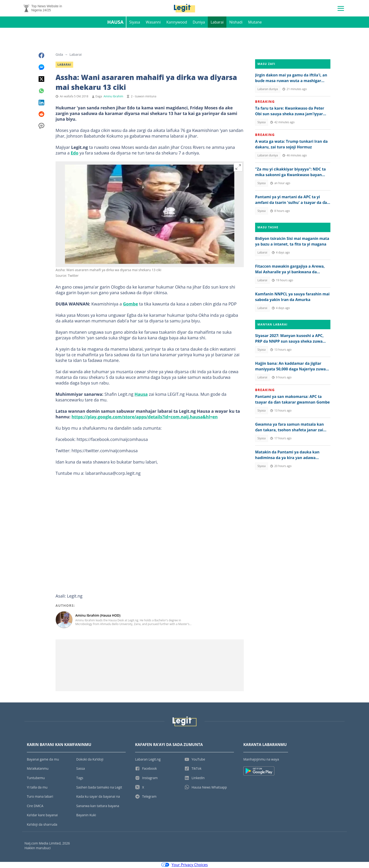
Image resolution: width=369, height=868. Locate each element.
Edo (74, 153)
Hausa (115, 22)
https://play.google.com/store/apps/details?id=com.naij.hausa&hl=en (145, 417)
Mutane (255, 23)
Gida (59, 55)
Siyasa (135, 23)
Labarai (217, 23)
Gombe (130, 304)
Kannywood (177, 23)
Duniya (199, 23)
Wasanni (153, 23)
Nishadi (236, 23)
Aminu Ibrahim (113, 97)
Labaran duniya (268, 89)
